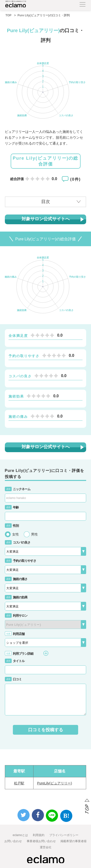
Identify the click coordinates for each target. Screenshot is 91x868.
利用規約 (39, 835)
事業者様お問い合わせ (41, 841)
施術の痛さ (16, 579)
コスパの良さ (18, 542)
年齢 (12, 507)
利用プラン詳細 (27, 653)
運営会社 (46, 847)
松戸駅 (19, 783)
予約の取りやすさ (21, 561)
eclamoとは (20, 835)
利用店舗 (15, 634)
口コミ (13, 679)
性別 (12, 526)
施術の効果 (16, 597)
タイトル (15, 661)
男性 (34, 534)
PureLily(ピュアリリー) (55, 783)
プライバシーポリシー (64, 835)
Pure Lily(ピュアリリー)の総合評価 (45, 161)
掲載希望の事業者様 (74, 841)
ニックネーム (18, 489)
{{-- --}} (46, 624)
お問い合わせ (13, 841)
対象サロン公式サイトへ (46, 219)
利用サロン (16, 616)
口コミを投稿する (46, 730)
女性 (16, 534)
